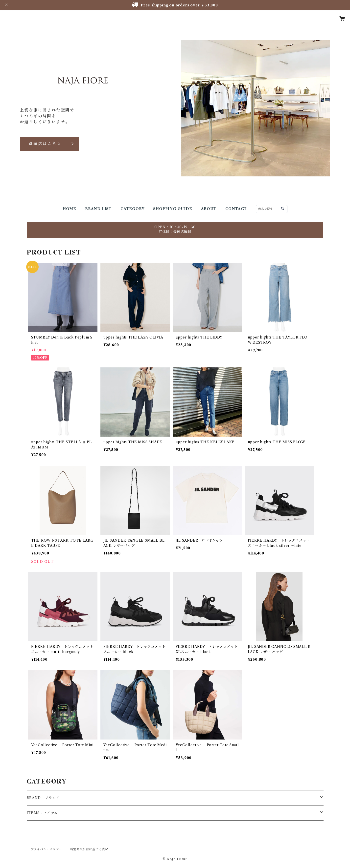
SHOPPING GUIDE (173, 209)
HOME (69, 209)
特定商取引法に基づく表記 (89, 849)
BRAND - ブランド (43, 798)
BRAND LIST (98, 209)
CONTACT (236, 209)
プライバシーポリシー (47, 849)
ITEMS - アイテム (42, 813)
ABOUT (209, 209)
